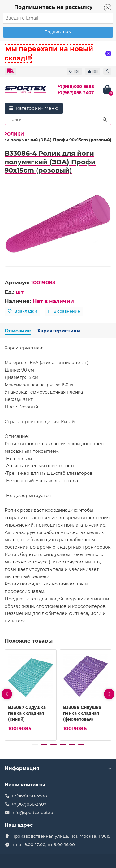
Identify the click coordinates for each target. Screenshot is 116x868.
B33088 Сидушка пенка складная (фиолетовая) (82, 713)
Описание (18, 331)
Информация (58, 768)
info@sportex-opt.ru (32, 812)
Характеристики (59, 331)
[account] (107, 71)
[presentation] (7, 694)
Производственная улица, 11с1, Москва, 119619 (61, 836)
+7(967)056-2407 (76, 93)
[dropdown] (10, 71)
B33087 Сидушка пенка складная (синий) (27, 713)
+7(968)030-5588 (76, 87)
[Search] (58, 119)
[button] (35, 744)
